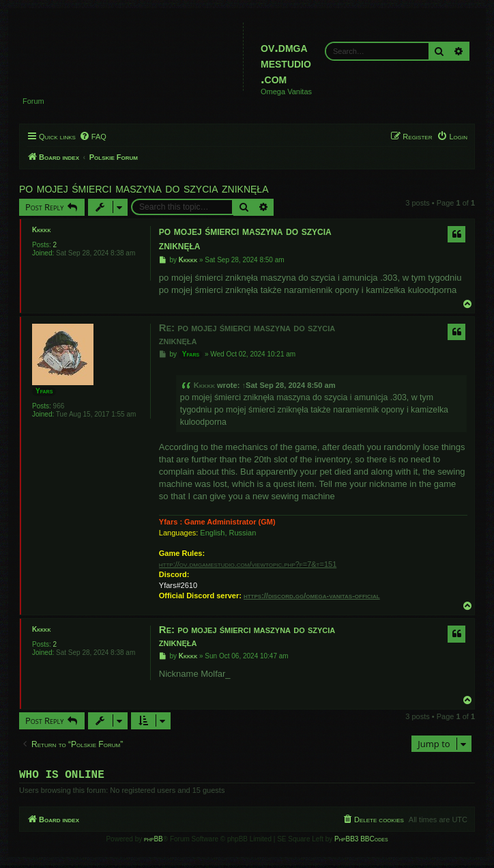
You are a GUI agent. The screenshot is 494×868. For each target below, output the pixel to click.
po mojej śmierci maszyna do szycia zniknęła (144, 188)
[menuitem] (93, 137)
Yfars (44, 391)
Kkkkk (41, 230)
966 (59, 406)
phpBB (154, 842)
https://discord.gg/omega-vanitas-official (312, 596)
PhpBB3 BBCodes (361, 842)
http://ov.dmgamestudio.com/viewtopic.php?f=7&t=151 (248, 564)
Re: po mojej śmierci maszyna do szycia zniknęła (247, 334)
